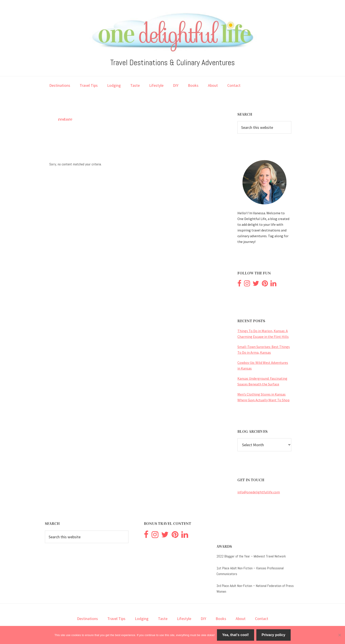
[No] (339, 635)
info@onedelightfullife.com (259, 492)
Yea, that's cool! (236, 635)
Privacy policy (273, 635)
